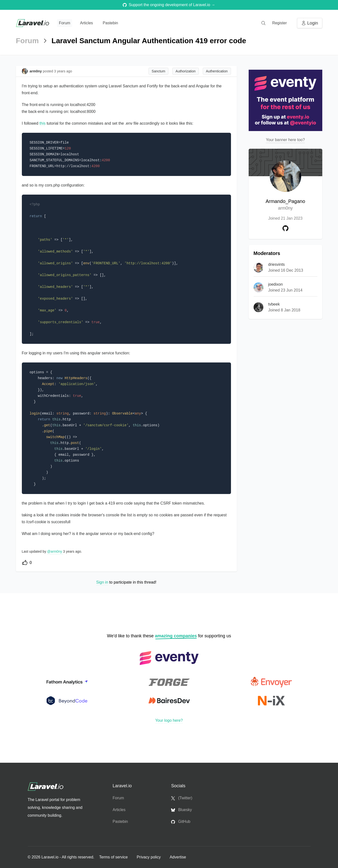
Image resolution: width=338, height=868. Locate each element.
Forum (65, 23)
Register (280, 23)
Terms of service (114, 857)
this (43, 123)
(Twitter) (182, 798)
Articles (86, 23)
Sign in (102, 582)
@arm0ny (55, 551)
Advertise (178, 857)
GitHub (181, 822)
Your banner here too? (285, 140)
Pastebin (110, 23)
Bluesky (181, 810)
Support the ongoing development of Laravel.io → (169, 5)
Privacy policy (149, 857)
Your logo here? (169, 720)
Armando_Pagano (285, 205)
